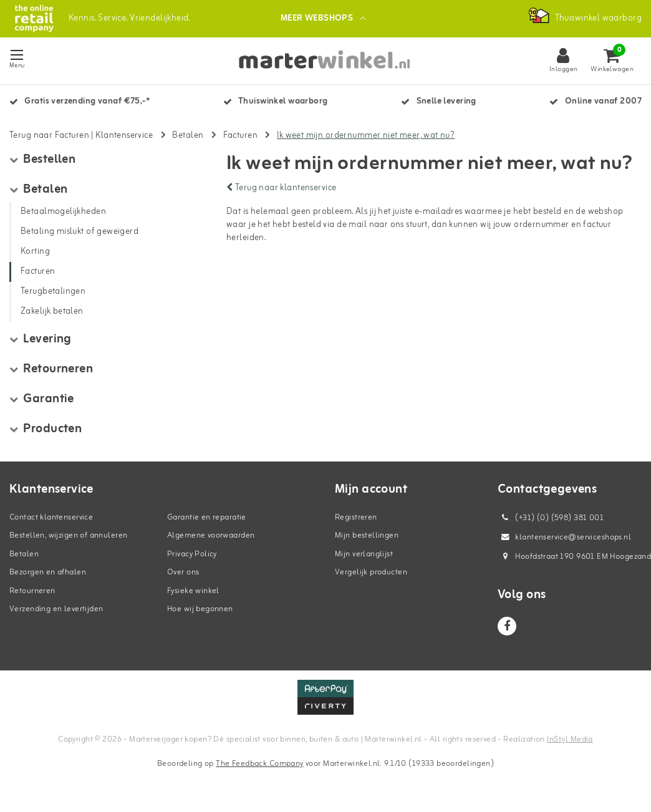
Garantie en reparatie (207, 519)
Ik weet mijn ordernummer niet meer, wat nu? (366, 137)
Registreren (356, 519)
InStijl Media (570, 741)
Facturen (240, 137)
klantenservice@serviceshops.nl (564, 539)
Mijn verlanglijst (364, 555)
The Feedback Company (259, 766)
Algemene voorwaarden (211, 537)
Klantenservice (124, 137)
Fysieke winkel (193, 592)
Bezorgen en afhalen (48, 574)
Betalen (188, 137)
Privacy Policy (192, 555)
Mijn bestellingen (367, 537)
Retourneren (32, 592)
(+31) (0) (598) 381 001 (551, 519)
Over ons (183, 574)
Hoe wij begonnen (200, 611)
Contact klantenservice (51, 519)
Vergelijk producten (371, 574)
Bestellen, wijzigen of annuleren (68, 537)
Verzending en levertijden (56, 611)
